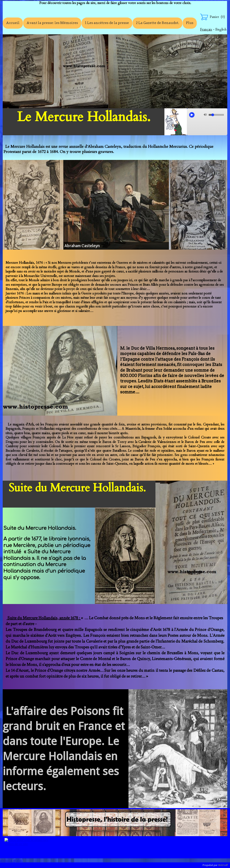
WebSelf (223, 865)
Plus (190, 23)
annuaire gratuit (11, 860)
